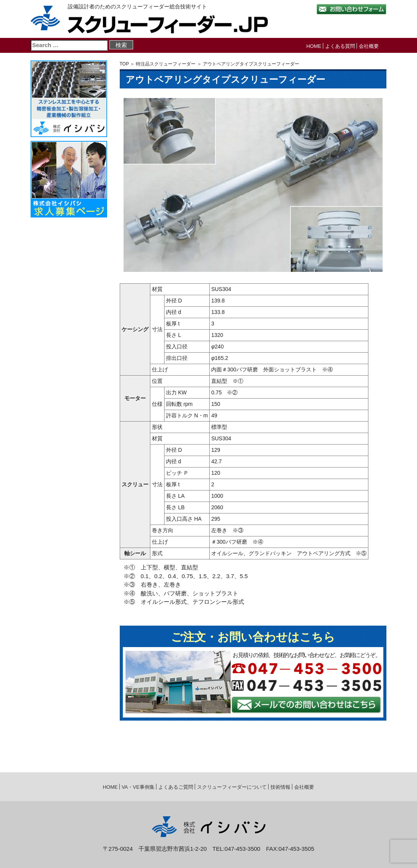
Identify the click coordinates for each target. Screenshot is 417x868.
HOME (314, 46)
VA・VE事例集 (138, 787)
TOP (124, 64)
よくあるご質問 (176, 787)
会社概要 (369, 46)
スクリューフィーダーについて (232, 787)
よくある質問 (340, 46)
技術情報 (280, 787)
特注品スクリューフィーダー (166, 64)
